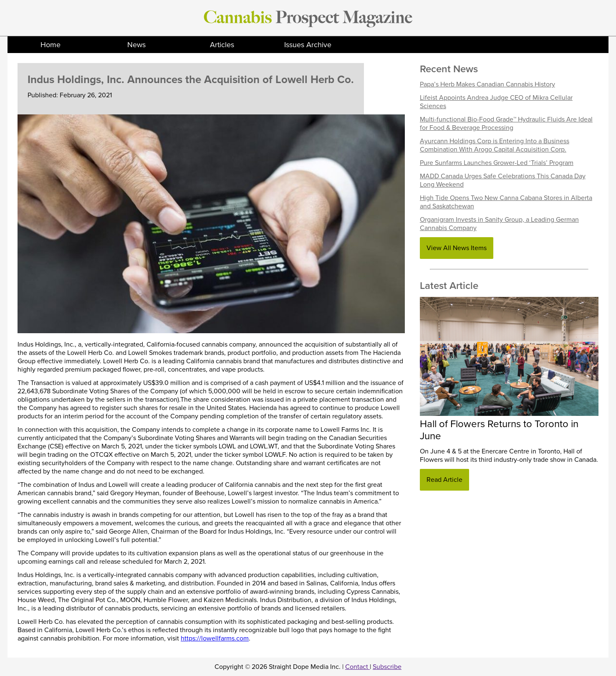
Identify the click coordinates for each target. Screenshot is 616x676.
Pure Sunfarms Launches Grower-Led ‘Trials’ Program (497, 163)
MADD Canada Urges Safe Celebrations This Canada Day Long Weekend (503, 180)
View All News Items (457, 248)
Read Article (444, 480)
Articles (222, 45)
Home (50, 45)
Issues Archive (308, 45)
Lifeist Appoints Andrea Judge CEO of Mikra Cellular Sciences (496, 102)
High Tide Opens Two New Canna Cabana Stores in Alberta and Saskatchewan (506, 202)
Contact (357, 667)
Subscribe (387, 667)
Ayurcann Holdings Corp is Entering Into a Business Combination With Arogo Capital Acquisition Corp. (495, 145)
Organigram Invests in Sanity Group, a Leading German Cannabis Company (499, 224)
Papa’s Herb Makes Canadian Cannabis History (487, 84)
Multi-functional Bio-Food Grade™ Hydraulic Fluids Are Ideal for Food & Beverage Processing (506, 124)
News (136, 45)
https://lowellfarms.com (215, 638)
